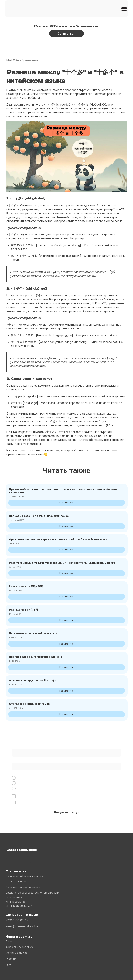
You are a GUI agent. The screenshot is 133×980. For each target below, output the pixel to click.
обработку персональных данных (52, 796)
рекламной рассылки (81, 803)
